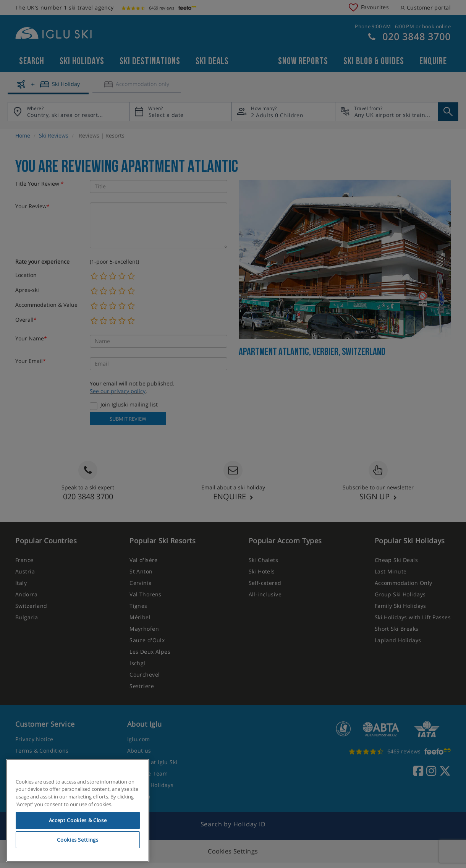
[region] (78, 811)
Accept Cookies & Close (78, 820)
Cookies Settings (78, 840)
